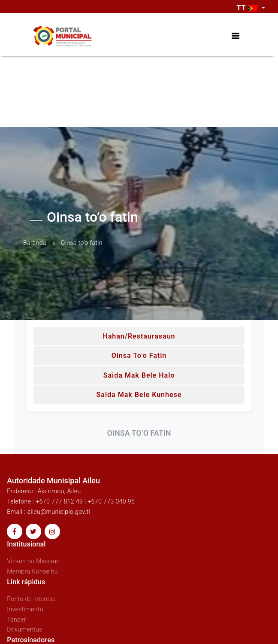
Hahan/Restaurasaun (139, 336)
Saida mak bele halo (139, 375)
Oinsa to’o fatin (139, 356)
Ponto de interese (31, 599)
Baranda (35, 243)
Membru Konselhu (32, 571)
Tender (17, 620)
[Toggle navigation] (235, 36)
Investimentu (25, 609)
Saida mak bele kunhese (139, 395)
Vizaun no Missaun (33, 561)
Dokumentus (24, 629)
